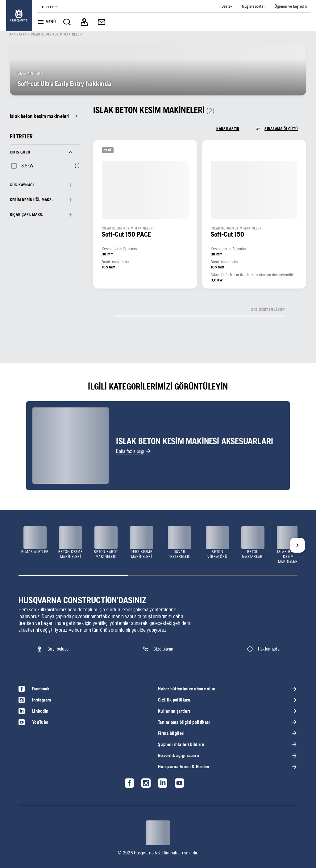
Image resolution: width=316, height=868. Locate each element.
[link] (19, 16)
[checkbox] (22, 166)
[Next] (297, 545)
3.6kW (27, 166)
